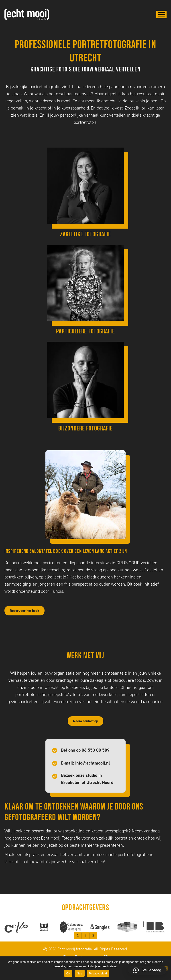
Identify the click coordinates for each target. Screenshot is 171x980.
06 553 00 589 (96, 750)
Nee (80, 973)
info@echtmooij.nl (93, 763)
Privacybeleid (98, 973)
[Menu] (161, 14)
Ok (68, 973)
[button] (147, 970)
